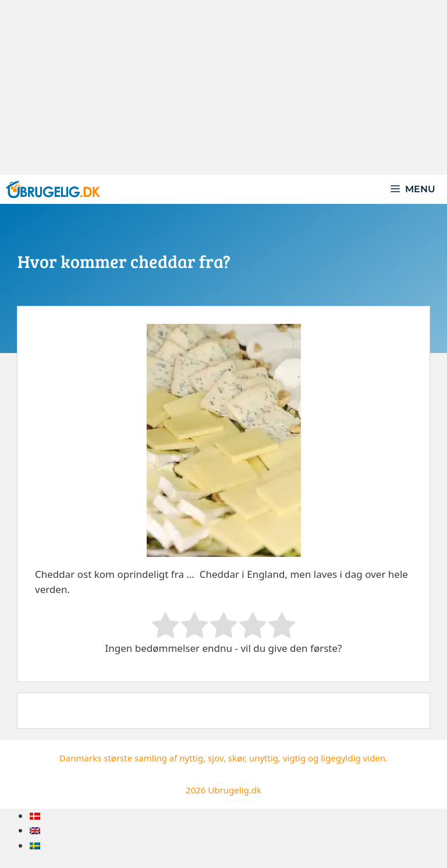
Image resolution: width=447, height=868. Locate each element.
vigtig (294, 758)
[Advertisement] (223, 87)
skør (236, 758)
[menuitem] (35, 816)
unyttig (264, 758)
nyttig (191, 758)
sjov (216, 758)
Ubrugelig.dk (235, 790)
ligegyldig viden (353, 758)
